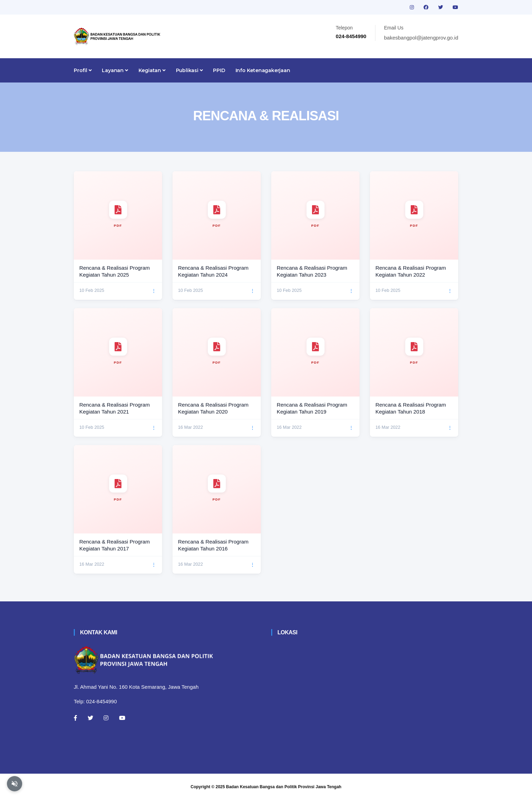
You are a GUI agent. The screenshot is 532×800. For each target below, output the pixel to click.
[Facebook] (76, 718)
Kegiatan (152, 70)
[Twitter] (90, 718)
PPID (219, 70)
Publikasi (189, 70)
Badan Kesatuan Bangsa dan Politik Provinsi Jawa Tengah (284, 787)
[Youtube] (122, 718)
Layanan (115, 70)
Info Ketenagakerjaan (263, 70)
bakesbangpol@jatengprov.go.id (421, 38)
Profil (83, 70)
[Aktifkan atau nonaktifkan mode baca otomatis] (15, 784)
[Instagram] (106, 718)
